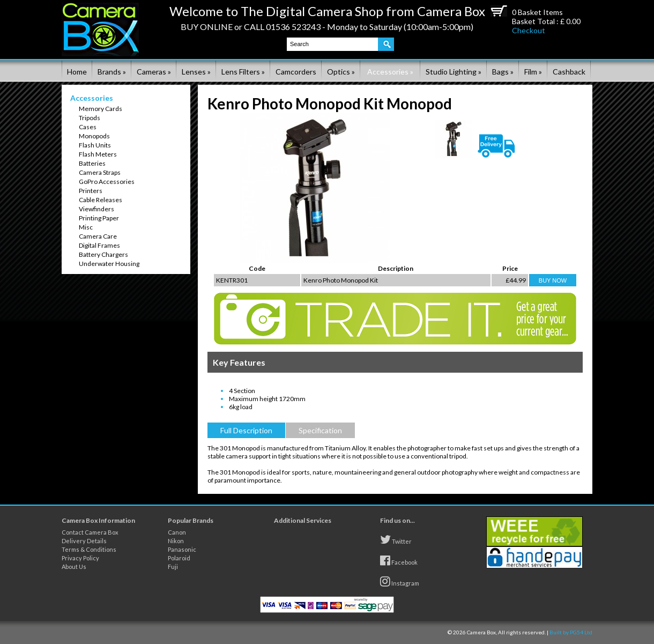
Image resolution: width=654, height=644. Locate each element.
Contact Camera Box (90, 532)
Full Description (246, 430)
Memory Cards (101, 109)
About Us (74, 567)
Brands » (112, 72)
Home (77, 72)
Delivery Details (84, 541)
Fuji (173, 567)
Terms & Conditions (89, 549)
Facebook (399, 560)
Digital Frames (99, 245)
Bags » (503, 72)
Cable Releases (101, 200)
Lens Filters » (243, 72)
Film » (533, 72)
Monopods (94, 136)
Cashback (569, 72)
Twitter (396, 539)
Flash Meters (98, 154)
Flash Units (95, 145)
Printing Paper (99, 218)
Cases (88, 127)
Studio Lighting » (454, 72)
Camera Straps (100, 172)
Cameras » (154, 72)
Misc (86, 227)
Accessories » (390, 72)
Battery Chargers (103, 254)
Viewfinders (96, 209)
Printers (91, 191)
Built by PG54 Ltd (571, 632)
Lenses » (196, 72)
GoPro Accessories (107, 182)
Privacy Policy (80, 558)
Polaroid (179, 558)
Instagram (400, 581)
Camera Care (98, 236)
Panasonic (182, 549)
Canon (177, 532)
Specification (320, 430)
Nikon (176, 541)
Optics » (341, 72)
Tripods (90, 118)
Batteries (92, 163)
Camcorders (296, 72)
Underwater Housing (109, 264)
